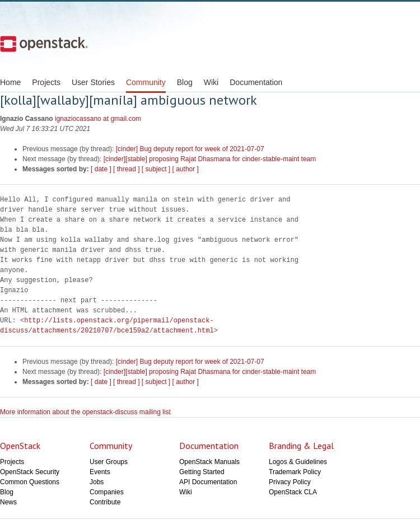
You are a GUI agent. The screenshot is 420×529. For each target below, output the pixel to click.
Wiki (211, 82)
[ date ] (101, 169)
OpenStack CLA (293, 492)
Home (10, 82)
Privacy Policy (290, 482)
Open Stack (44, 44)
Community (146, 82)
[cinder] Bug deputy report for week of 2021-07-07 (190, 149)
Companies (107, 492)
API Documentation (208, 482)
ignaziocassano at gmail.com (98, 119)
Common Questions (30, 482)
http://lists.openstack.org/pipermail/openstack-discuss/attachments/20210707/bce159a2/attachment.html (107, 326)
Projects (46, 82)
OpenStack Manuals (209, 462)
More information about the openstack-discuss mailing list (85, 412)
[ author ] (186, 169)
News (8, 502)
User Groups (109, 462)
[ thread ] (126, 169)
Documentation (256, 82)
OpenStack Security (30, 472)
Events (100, 472)
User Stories (93, 82)
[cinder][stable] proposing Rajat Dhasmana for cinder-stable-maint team (210, 159)
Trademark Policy (295, 472)
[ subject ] (156, 169)
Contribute (105, 502)
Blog (185, 82)
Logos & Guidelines (298, 462)
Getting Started (202, 472)
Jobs (97, 482)
